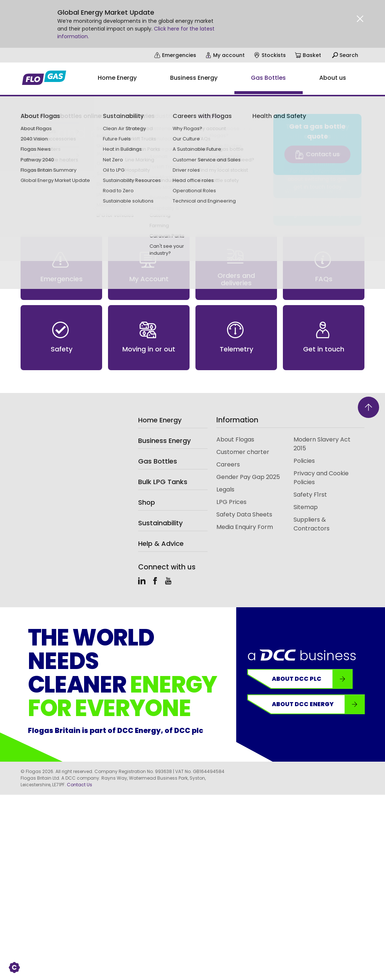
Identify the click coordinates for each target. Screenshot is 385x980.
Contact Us (80, 785)
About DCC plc (312, 679)
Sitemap (306, 507)
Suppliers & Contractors (312, 524)
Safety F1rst (310, 495)
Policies (304, 461)
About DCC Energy (318, 704)
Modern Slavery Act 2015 (322, 444)
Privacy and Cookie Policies (321, 478)
